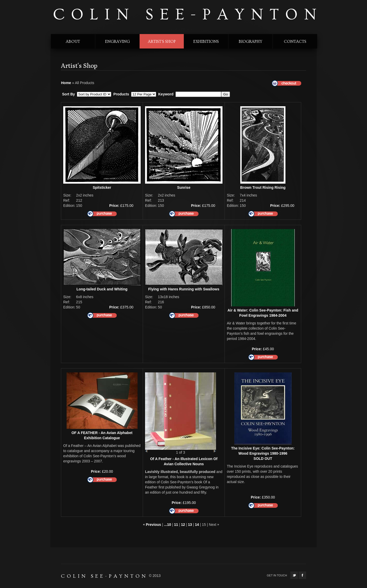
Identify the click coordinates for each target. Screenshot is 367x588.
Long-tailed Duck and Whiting (102, 289)
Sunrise (184, 187)
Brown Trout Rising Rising (263, 187)
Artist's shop (162, 42)
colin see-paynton (184, 15)
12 (183, 525)
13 (190, 525)
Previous (153, 525)
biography (250, 42)
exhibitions (206, 42)
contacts (295, 42)
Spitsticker (102, 187)
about (73, 42)
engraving (117, 42)
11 (176, 525)
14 (197, 525)
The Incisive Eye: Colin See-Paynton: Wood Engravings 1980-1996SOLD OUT (263, 453)
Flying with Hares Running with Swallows (184, 289)
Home (66, 83)
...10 (168, 525)
